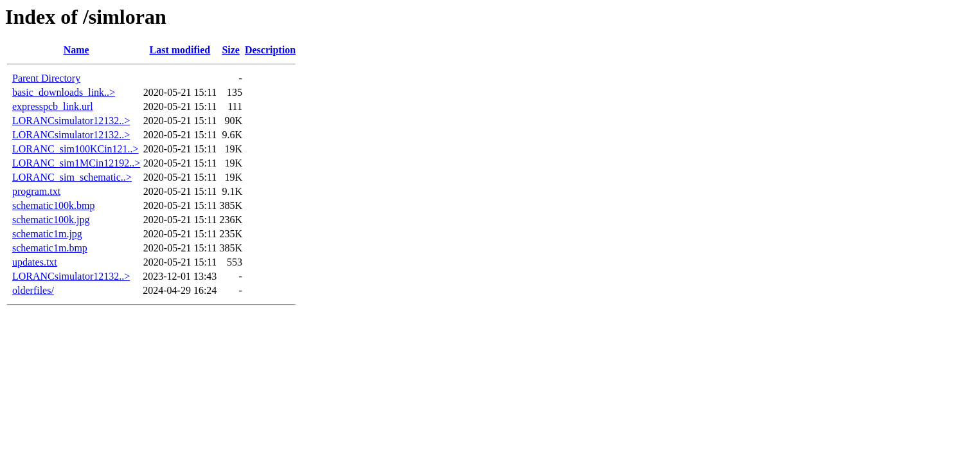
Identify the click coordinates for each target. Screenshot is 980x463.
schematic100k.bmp (53, 205)
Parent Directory (46, 78)
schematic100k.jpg (51, 220)
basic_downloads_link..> (64, 92)
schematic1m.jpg (47, 234)
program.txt (36, 191)
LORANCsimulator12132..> (71, 121)
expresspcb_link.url (53, 106)
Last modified (180, 50)
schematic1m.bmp (50, 248)
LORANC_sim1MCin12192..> (76, 163)
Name (76, 50)
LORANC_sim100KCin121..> (76, 149)
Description (270, 50)
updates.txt (35, 262)
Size (231, 50)
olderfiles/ (33, 290)
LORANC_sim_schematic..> (72, 177)
